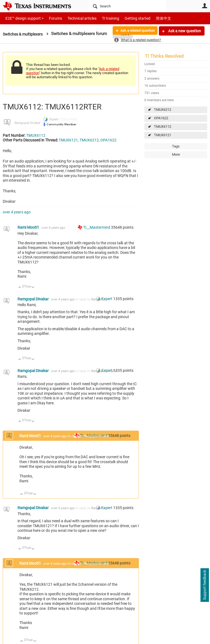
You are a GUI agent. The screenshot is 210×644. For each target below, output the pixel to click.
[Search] (128, 6)
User (205, 6)
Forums (51, 18)
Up (20, 288)
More (176, 154)
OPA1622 (161, 118)
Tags (176, 146)
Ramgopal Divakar (27, 123)
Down (33, 288)
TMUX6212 (163, 110)
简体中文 (152, 18)
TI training (103, 18)
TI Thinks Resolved (164, 56)
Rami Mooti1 (29, 227)
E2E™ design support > (23, 18)
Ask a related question (135, 31)
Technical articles (76, 18)
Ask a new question (184, 31)
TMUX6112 (163, 127)
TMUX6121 (163, 135)
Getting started (128, 18)
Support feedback (205, 585)
